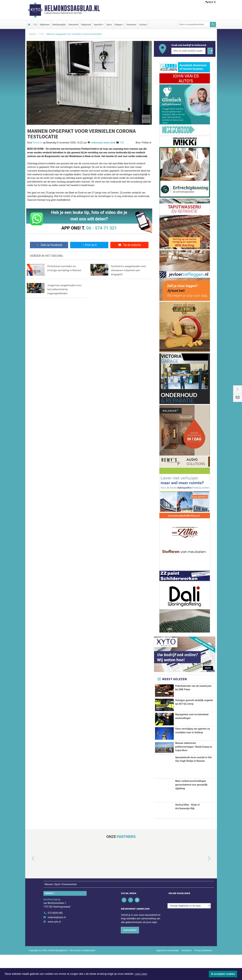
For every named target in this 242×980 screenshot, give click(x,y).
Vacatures (131, 25)
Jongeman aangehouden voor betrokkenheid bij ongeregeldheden (64, 289)
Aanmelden (130, 955)
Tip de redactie (129, 245)
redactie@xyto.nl (57, 943)
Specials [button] (98, 25)
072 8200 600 (55, 938)
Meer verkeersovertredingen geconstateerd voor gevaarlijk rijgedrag (191, 810)
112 (35, 25)
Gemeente (73, 25)
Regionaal (86, 25)
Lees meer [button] (141, 974)
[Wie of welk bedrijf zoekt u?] (189, 51)
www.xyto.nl (54, 947)
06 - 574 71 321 (102, 228)
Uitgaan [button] (118, 25)
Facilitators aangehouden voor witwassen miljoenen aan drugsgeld (129, 270)
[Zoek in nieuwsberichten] (194, 25)
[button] (29, 884)
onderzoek (97, 143)
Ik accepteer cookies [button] (223, 974)
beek (106, 143)
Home (33, 34)
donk (113, 143)
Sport (109, 25)
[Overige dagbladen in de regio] (189, 931)
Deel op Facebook (49, 245)
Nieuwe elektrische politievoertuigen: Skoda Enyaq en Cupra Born (194, 766)
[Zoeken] (213, 25)
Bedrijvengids (59, 25)
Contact (143, 25)
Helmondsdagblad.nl (72, 8)
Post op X (89, 245)
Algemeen (45, 25)
